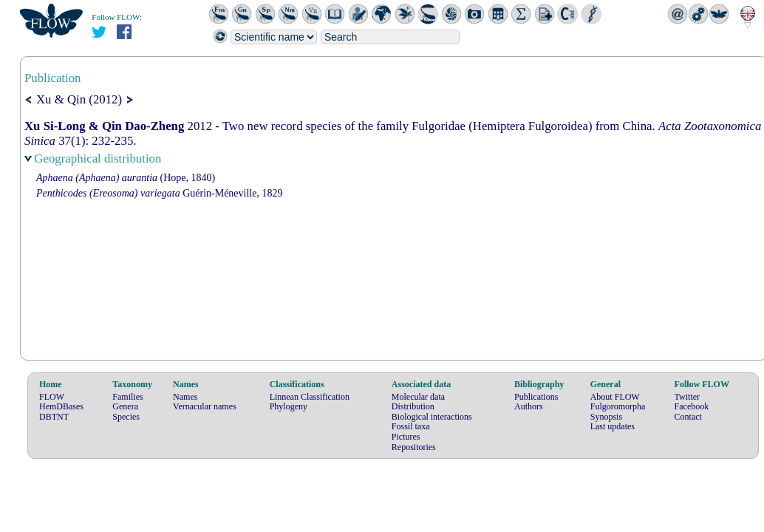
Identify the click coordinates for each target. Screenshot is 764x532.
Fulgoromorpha (618, 406)
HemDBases (61, 406)
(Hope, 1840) (126, 178)
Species (126, 417)
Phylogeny (289, 406)
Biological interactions (432, 417)
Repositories (414, 447)
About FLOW (615, 397)
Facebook (692, 406)
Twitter (687, 397)
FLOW (52, 397)
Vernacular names (205, 406)
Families (127, 397)
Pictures (406, 437)
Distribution (413, 406)
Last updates (613, 426)
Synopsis (606, 417)
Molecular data (418, 397)
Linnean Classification (310, 397)
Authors (529, 406)
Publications (536, 397)
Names (185, 397)
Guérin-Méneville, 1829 (159, 193)
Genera (125, 406)
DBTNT (54, 417)
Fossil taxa (411, 426)
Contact (688, 417)
